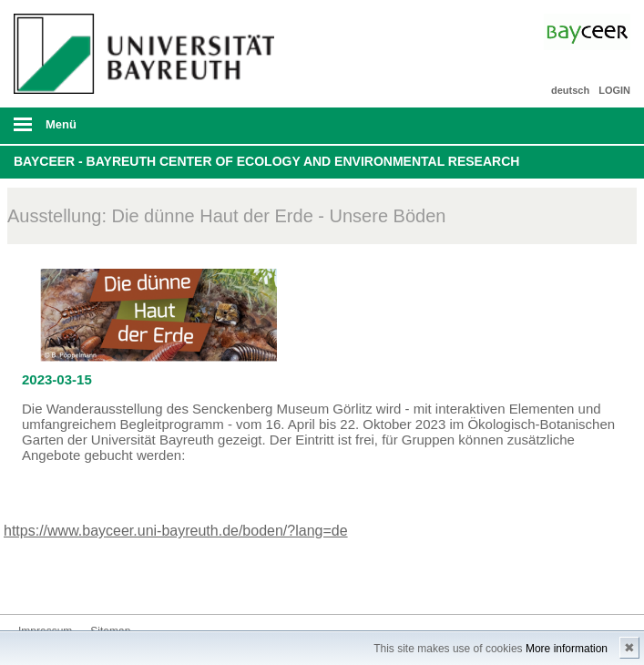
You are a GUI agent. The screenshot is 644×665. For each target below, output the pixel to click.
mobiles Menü (142, 130)
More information (567, 649)
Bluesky (33, 580)
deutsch (570, 90)
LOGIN (614, 90)
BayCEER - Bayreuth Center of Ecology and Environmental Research (266, 161)
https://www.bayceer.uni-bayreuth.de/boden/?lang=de (176, 531)
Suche (569, 126)
